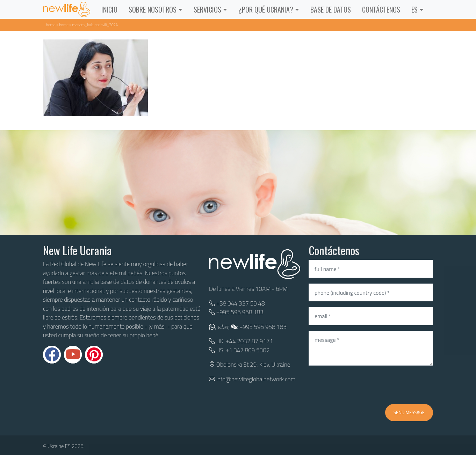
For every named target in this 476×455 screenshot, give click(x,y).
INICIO (109, 9)
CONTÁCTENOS (381, 9)
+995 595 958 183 (240, 312)
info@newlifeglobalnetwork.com (256, 379)
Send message (409, 412)
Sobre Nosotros (153, 9)
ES (414, 9)
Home (51, 25)
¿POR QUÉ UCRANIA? (266, 9)
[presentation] (362, 385)
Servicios (207, 9)
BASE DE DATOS (331, 9)
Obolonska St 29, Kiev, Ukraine (253, 365)
